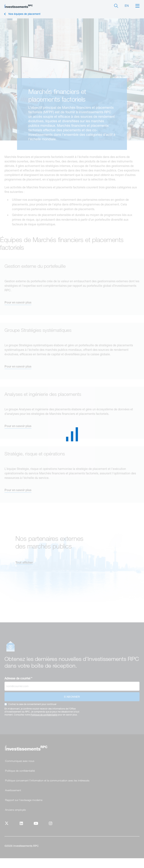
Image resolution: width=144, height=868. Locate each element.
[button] (137, 6)
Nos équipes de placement (24, 14)
